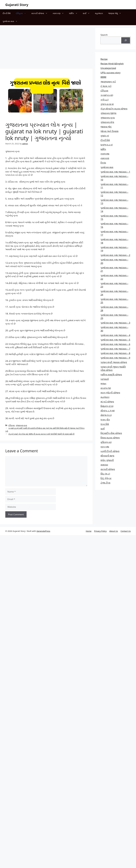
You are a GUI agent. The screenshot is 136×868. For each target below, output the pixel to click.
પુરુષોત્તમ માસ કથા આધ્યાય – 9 (115, 358)
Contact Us (126, 531)
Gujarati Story (17, 5)
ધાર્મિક (75, 13)
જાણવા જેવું (116, 13)
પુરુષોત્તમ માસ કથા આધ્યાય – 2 (115, 255)
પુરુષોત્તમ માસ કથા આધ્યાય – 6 (115, 344)
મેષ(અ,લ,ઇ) (106, 415)
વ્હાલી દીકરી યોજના (110, 451)
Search (104, 35)
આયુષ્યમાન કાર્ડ (108, 82)
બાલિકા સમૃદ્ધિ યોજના (111, 375)
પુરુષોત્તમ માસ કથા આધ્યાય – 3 (115, 323)
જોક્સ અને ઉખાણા (110, 131)
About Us (114, 531)
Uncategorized (108, 68)
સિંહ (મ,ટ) (105, 474)
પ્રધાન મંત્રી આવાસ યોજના (114, 362)
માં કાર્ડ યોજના (107, 402)
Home (89, 531)
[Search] (126, 40)
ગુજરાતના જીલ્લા (108, 113)
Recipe (104, 59)
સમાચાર (104, 465)
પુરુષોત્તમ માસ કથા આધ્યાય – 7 (115, 349)
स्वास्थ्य (103, 77)
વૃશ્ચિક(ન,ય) (106, 442)
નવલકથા (105, 154)
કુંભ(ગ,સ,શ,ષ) (107, 104)
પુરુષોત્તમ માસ (11, 21)
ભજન (103, 384)
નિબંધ (103, 163)
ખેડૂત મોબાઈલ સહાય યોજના (114, 109)
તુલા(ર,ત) (105, 136)
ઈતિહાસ (22, 13)
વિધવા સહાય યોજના (110, 438)
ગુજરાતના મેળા (107, 122)
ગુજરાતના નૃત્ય (21, 425)
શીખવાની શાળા (107, 456)
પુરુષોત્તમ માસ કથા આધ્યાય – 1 (115, 172)
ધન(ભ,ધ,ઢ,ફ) (107, 145)
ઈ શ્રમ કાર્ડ (106, 86)
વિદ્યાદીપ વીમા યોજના (111, 433)
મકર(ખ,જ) (106, 388)
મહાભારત (99, 13)
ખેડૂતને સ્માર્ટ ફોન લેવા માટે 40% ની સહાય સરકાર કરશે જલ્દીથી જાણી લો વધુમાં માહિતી (41, 434)
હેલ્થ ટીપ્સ (105, 483)
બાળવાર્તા (105, 379)
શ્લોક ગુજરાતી (107, 460)
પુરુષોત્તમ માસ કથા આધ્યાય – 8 (115, 353)
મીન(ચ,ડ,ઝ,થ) (108, 411)
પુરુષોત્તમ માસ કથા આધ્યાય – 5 (115, 340)
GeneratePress (43, 531)
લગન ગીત (105, 420)
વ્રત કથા (105, 447)
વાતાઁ (88, 13)
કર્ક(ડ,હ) (105, 100)
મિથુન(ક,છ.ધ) (107, 406)
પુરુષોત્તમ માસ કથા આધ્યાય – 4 (115, 335)
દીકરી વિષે (7, 13)
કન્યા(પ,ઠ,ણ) (107, 95)
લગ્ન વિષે (105, 424)
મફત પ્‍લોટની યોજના (110, 393)
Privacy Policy (100, 531)
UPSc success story (110, 73)
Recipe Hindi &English (112, 64)
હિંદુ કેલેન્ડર (106, 478)
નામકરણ (60, 13)
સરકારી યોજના (41, 13)
